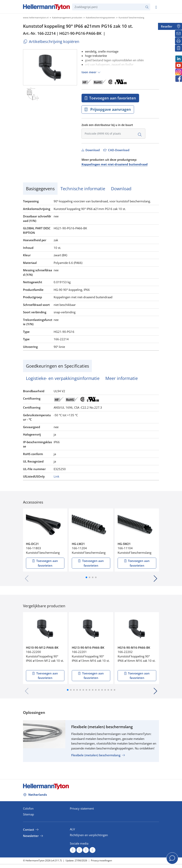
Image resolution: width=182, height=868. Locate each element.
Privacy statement (82, 808)
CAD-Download (118, 150)
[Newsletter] (178, 34)
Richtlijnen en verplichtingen (89, 835)
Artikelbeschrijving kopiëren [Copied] (51, 42)
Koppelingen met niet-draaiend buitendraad (115, 164)
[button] (86, 577)
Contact (29, 830)
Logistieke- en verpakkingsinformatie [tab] (63, 378)
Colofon (28, 808)
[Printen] (178, 41)
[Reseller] (178, 26)
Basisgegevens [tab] (40, 188)
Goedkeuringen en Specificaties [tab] (57, 366)
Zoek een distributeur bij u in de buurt (107, 125)
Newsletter (31, 836)
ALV (72, 829)
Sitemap (28, 814)
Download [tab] (121, 188)
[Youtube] (178, 65)
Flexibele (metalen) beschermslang (96, 755)
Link (56, 476)
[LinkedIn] (178, 59)
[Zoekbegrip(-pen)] (111, 7)
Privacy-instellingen (101, 860)
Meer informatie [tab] (122, 378)
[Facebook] (178, 79)
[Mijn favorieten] (178, 48)
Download (92, 150)
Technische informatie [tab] (83, 188)
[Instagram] (178, 72)
